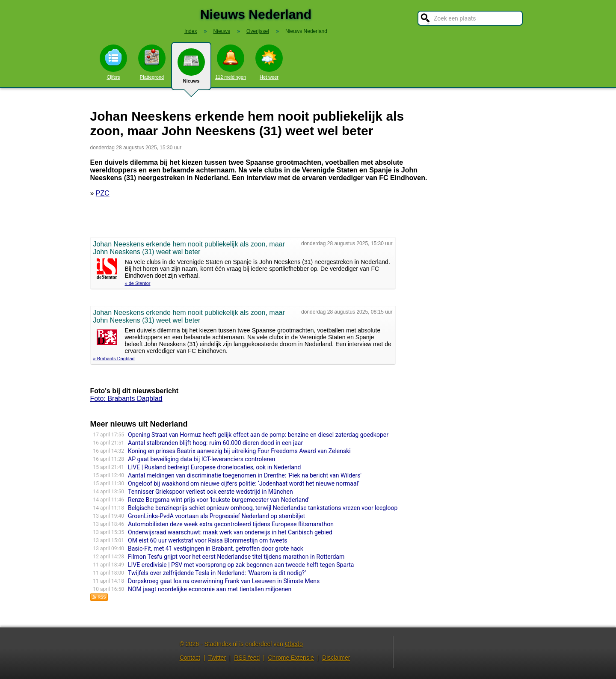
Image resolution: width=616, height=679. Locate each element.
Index (191, 31)
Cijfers (113, 62)
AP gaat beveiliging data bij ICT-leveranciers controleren (201, 459)
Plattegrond (152, 62)
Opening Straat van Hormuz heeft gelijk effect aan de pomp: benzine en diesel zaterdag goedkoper (258, 435)
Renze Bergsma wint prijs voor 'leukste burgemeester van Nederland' (219, 500)
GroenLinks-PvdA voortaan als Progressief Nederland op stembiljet (216, 516)
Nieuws (191, 69)
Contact (190, 658)
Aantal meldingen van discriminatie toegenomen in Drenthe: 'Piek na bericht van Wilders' (245, 475)
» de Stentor (138, 283)
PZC (103, 193)
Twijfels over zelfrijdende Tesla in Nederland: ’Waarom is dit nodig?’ (217, 573)
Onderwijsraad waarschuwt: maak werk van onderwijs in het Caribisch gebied (230, 532)
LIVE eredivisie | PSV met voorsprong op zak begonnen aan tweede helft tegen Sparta (241, 565)
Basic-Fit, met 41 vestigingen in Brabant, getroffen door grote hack (216, 549)
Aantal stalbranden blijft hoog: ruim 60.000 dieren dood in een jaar (215, 443)
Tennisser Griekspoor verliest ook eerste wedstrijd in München (210, 492)
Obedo (294, 644)
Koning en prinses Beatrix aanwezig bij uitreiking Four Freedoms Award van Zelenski (239, 451)
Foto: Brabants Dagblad (126, 399)
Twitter (217, 658)
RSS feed (247, 658)
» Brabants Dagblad (114, 359)
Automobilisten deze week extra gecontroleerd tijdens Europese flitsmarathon (231, 524)
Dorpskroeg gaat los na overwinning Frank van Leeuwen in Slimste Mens (224, 581)
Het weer (269, 62)
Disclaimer (336, 658)
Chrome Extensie (291, 658)
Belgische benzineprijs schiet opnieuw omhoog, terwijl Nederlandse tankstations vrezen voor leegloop (263, 508)
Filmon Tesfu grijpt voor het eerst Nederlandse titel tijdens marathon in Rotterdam (236, 557)
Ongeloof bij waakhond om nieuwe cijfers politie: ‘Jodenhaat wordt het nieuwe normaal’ (244, 483)
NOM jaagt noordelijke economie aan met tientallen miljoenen (210, 589)
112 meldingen (231, 62)
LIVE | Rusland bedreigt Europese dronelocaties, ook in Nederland (214, 467)
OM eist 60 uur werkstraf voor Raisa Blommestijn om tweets (207, 540)
